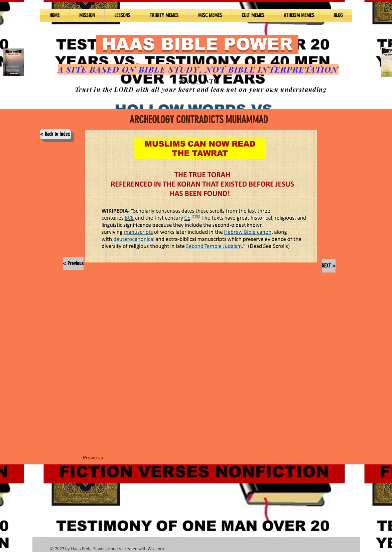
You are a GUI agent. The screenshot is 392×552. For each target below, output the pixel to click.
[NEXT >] (329, 266)
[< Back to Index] (55, 134)
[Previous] (105, 458)
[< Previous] (73, 263)
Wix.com (156, 549)
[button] (122, 15)
